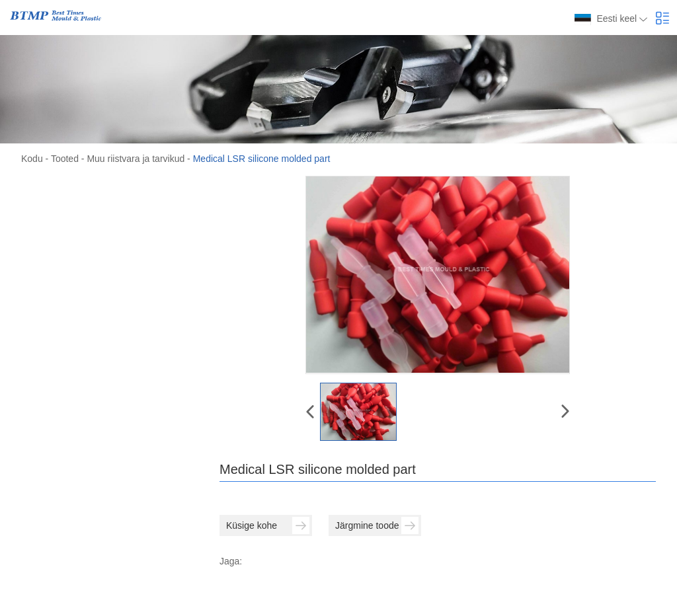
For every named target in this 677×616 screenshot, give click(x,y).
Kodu (32, 159)
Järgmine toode (377, 525)
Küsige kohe (268, 525)
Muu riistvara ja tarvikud (136, 159)
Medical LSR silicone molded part (262, 159)
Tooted (65, 159)
